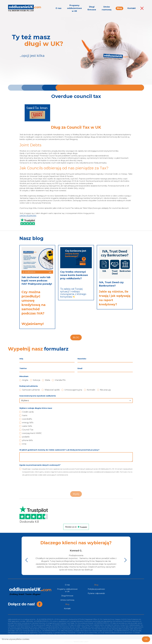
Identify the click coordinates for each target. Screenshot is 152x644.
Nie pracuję (105, 390)
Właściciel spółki (52, 390)
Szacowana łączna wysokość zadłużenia (38, 396)
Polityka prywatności (96, 589)
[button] (27, 560)
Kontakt (132, 8)
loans (25, 415)
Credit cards (28, 412)
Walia (47, 380)
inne (24, 444)
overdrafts (27, 419)
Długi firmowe (92, 8)
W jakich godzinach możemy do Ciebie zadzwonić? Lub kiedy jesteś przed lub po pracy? (59, 450)
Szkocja (37, 380)
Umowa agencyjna (73, 390)
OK (146, 639)
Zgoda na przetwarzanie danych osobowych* (40, 465)
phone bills (27, 440)
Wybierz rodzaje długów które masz (36, 408)
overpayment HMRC (32, 433)
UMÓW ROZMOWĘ (28, 216)
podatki (26, 437)
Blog (119, 8)
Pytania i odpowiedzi (96, 593)
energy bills (28, 423)
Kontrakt (91, 390)
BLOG (76, 337)
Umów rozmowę (107, 8)
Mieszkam (24, 376)
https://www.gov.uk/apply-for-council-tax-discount (108, 208)
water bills (27, 426)
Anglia (25, 380)
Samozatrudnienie (31, 390)
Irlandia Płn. (60, 380)
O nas (58, 8)
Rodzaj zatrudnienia (28, 386)
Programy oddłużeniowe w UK (74, 8)
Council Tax (28, 430)
